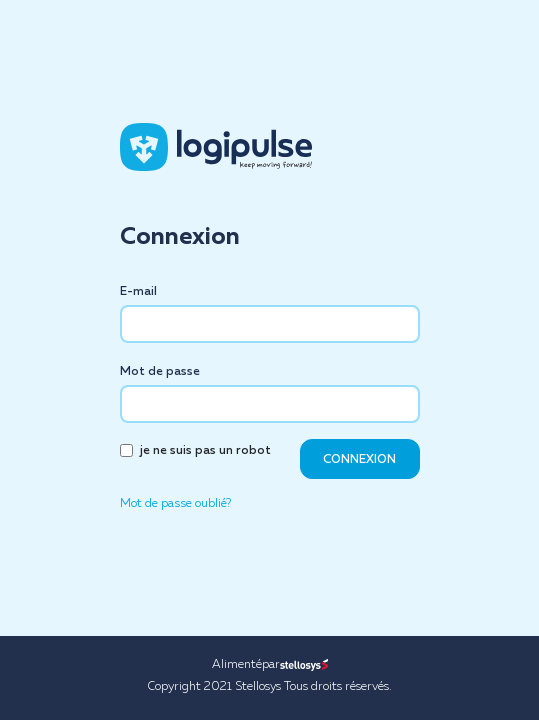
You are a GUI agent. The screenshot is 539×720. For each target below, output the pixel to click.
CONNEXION (359, 460)
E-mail (138, 292)
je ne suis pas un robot (205, 451)
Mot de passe (160, 372)
